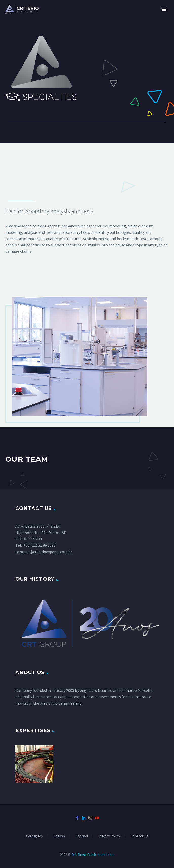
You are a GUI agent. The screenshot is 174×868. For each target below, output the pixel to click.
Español (82, 836)
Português (34, 836)
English (59, 836)
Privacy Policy (109, 836)
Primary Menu (164, 9)
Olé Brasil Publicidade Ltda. (93, 855)
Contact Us (140, 836)
